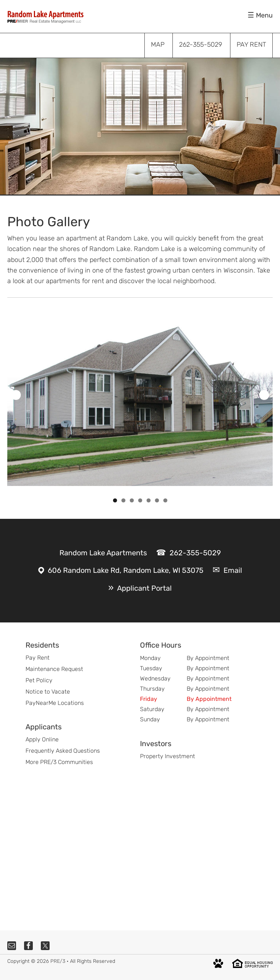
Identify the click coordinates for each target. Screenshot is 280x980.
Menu (264, 15)
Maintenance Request (54, 669)
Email (233, 570)
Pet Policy (39, 680)
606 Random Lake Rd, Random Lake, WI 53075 (126, 570)
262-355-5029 (195, 553)
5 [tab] (149, 500)
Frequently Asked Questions (63, 751)
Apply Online (42, 739)
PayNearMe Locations (55, 703)
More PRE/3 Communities (59, 762)
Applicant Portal (144, 588)
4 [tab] (140, 500)
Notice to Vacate (48, 692)
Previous (16, 395)
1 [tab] (115, 500)
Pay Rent (38, 658)
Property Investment (168, 756)
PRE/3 (58, 961)
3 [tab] (132, 500)
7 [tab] (165, 500)
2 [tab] (123, 500)
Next (264, 395)
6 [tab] (157, 500)
